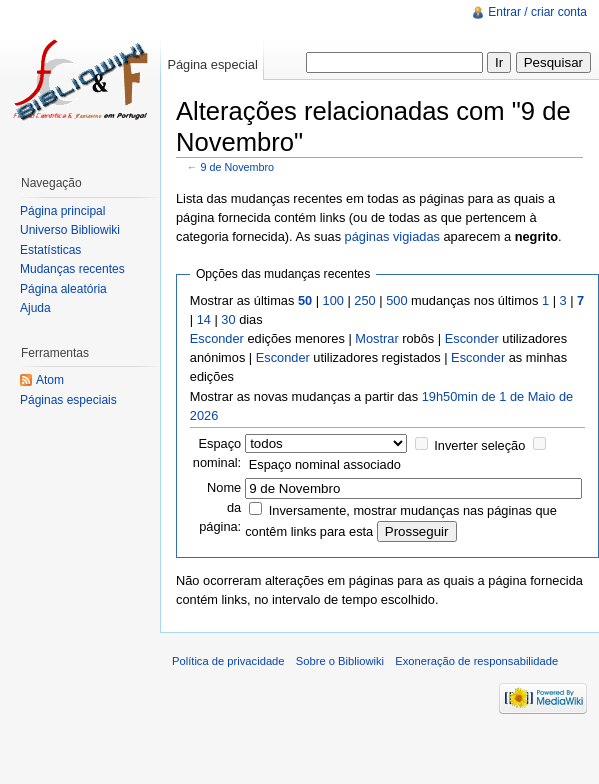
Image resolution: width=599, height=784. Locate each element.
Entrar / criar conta (537, 12)
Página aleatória (63, 289)
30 (228, 319)
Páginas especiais (68, 400)
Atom (50, 380)
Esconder (217, 338)
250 (364, 300)
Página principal (62, 211)
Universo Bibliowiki (70, 230)
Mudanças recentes (72, 269)
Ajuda (35, 308)
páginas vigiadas (392, 236)
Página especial (212, 64)
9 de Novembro (238, 167)
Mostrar (376, 338)
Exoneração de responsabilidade (476, 661)
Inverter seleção (479, 445)
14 (204, 319)
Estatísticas (50, 250)
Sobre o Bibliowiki (340, 661)
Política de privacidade (228, 661)
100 (333, 300)
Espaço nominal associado (325, 464)
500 (396, 300)
